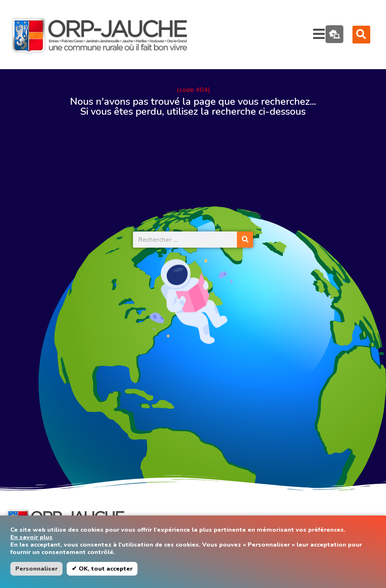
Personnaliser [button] (36, 569)
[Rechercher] (245, 240)
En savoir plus (31, 537)
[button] (361, 35)
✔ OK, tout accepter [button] (102, 569)
